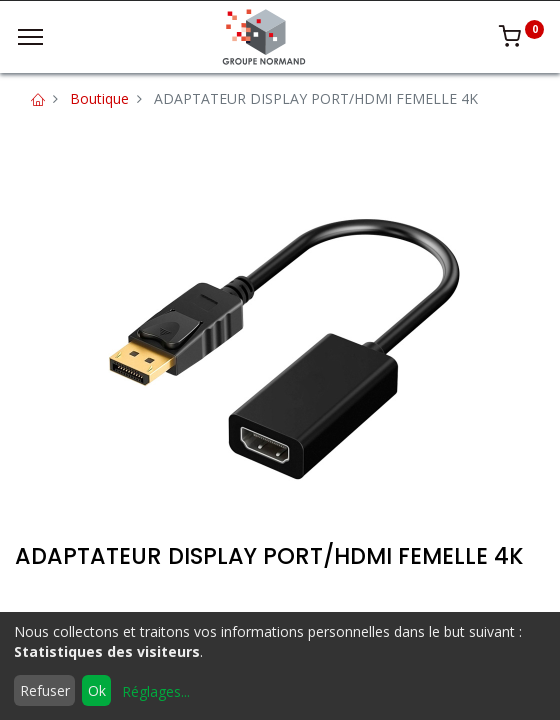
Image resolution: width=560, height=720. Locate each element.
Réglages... (156, 691)
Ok (97, 690)
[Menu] (30, 37)
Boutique (99, 98)
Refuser (45, 690)
